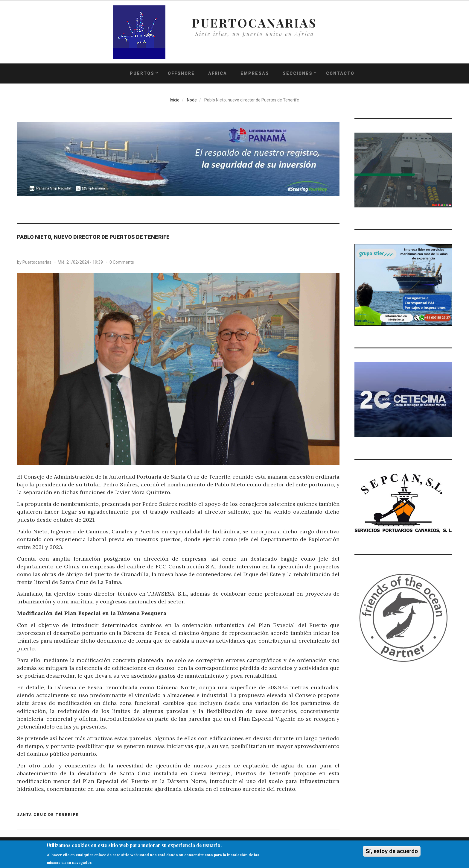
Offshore (181, 73)
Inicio (175, 100)
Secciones (298, 73)
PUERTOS (142, 73)
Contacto (340, 73)
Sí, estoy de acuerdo (392, 853)
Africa (218, 73)
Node (192, 100)
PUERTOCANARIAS (255, 23)
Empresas (255, 73)
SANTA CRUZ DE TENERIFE (48, 815)
